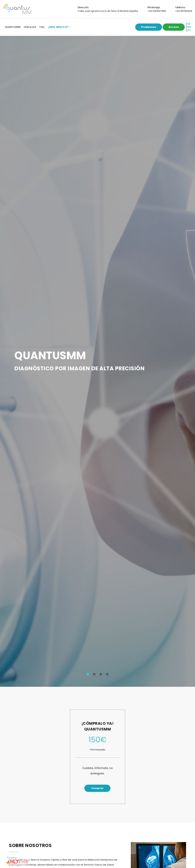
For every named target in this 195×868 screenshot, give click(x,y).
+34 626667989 (157, 11)
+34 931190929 (184, 11)
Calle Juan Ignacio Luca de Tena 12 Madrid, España (108, 11)
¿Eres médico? (58, 27)
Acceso (174, 27)
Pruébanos (149, 27)
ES (189, 24)
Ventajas (30, 27)
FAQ (42, 27)
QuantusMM (13, 27)
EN (189, 27)
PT (189, 30)
